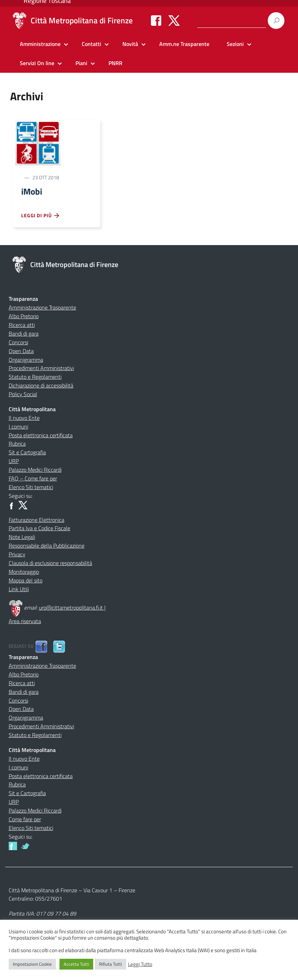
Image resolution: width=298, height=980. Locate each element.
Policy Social (23, 395)
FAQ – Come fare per (33, 479)
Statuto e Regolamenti (35, 378)
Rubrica (17, 445)
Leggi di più (41, 217)
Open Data (21, 352)
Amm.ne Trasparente (184, 44)
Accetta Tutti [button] (76, 964)
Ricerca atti (22, 326)
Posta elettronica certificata (41, 436)
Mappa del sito (26, 581)
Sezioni (235, 44)
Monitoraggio (24, 573)
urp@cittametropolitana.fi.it (72, 609)
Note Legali (22, 538)
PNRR (115, 63)
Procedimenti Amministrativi (41, 369)
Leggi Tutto (140, 964)
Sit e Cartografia (27, 453)
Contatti (91, 44)
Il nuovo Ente (24, 419)
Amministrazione (40, 44)
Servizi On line (37, 63)
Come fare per (25, 820)
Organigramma (26, 361)
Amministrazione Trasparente (42, 308)
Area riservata (25, 622)
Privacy (17, 555)
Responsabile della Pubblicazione (47, 547)
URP (14, 462)
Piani (81, 63)
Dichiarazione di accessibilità (41, 386)
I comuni (18, 428)
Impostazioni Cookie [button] (32, 964)
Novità (130, 44)
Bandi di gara (24, 335)
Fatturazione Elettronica (37, 521)
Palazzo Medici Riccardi (35, 471)
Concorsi (18, 343)
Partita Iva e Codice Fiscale (39, 529)
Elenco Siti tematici (31, 488)
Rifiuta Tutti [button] (111, 964)
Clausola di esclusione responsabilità (50, 564)
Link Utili (19, 590)
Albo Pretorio (24, 317)
